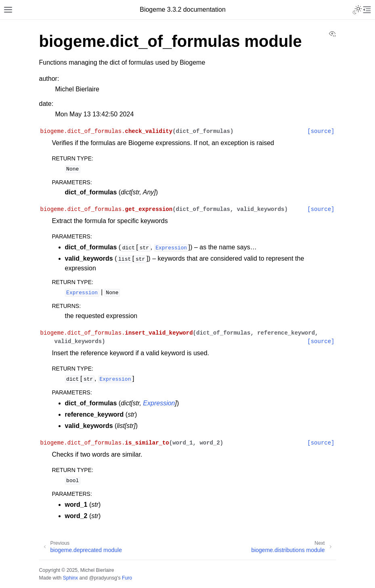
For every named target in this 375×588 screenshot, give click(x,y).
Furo (127, 578)
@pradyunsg (103, 578)
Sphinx (70, 578)
